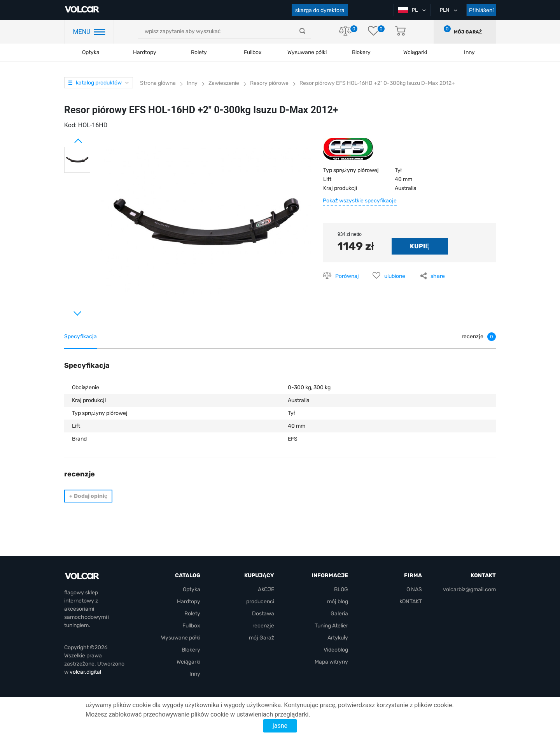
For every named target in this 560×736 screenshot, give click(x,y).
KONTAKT (411, 602)
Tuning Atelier (331, 626)
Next (68, 310)
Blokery (191, 650)
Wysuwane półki (307, 52)
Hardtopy (145, 52)
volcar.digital (85, 672)
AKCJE (266, 589)
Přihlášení (481, 10)
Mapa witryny (331, 662)
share (438, 276)
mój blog (338, 602)
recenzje (263, 626)
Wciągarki (188, 662)
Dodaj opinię (88, 496)
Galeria (339, 614)
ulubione (395, 276)
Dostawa (263, 614)
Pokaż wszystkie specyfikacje (360, 201)
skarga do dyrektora (320, 10)
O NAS (414, 589)
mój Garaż (468, 32)
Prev (68, 138)
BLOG (341, 589)
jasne (280, 726)
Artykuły (338, 638)
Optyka (91, 52)
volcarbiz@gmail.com (469, 589)
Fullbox (253, 52)
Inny (195, 674)
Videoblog (336, 650)
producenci (260, 602)
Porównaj (347, 276)
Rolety (199, 52)
